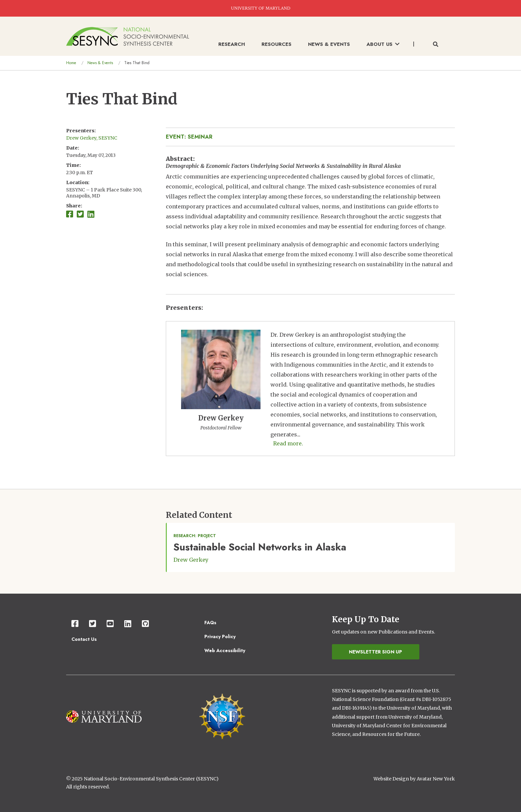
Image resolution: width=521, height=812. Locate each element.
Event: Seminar (189, 137)
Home (71, 63)
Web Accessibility (225, 650)
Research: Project (195, 536)
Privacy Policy (220, 637)
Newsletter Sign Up (375, 652)
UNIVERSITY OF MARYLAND (261, 8)
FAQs (210, 623)
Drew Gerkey (191, 560)
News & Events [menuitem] (329, 44)
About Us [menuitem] (383, 44)
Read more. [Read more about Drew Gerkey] (288, 443)
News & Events (100, 63)
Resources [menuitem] (276, 44)
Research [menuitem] (232, 44)
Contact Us (84, 639)
